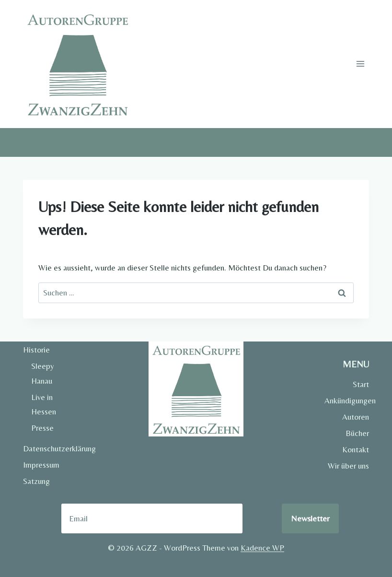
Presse (42, 428)
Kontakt (356, 449)
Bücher (357, 433)
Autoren (356, 417)
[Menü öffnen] (360, 64)
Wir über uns (348, 466)
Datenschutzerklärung (45, 448)
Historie (36, 350)
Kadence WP (262, 548)
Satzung (36, 481)
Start (361, 384)
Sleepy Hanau (43, 373)
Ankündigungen (347, 400)
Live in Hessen (44, 405)
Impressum (41, 465)
